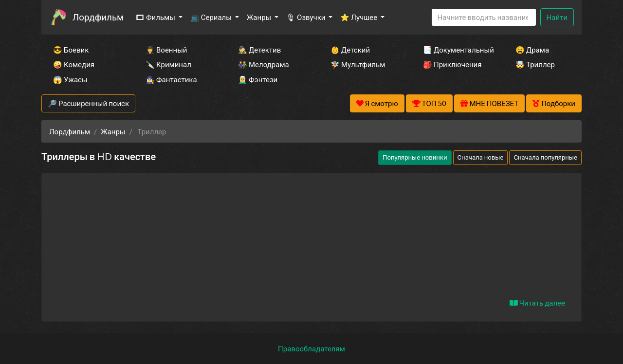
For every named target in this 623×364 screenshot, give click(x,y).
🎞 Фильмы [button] (156, 17)
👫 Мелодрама (264, 64)
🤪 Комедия (74, 64)
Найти (557, 17)
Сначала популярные (545, 157)
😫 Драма (532, 50)
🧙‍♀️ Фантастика (171, 79)
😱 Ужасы (70, 79)
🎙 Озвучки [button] (306, 17)
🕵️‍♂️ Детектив (259, 50)
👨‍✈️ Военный (166, 50)
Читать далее (537, 303)
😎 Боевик (71, 50)
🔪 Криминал (168, 64)
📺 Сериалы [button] (212, 17)
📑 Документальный (456, 50)
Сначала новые (481, 157)
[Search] (484, 17)
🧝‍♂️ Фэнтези (258, 79)
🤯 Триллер (535, 64)
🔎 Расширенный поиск (88, 103)
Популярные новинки (415, 157)
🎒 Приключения (452, 64)
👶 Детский (350, 50)
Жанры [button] (260, 17)
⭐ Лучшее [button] (359, 17)
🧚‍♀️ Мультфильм (358, 64)
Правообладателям (311, 348)
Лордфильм (98, 17)
